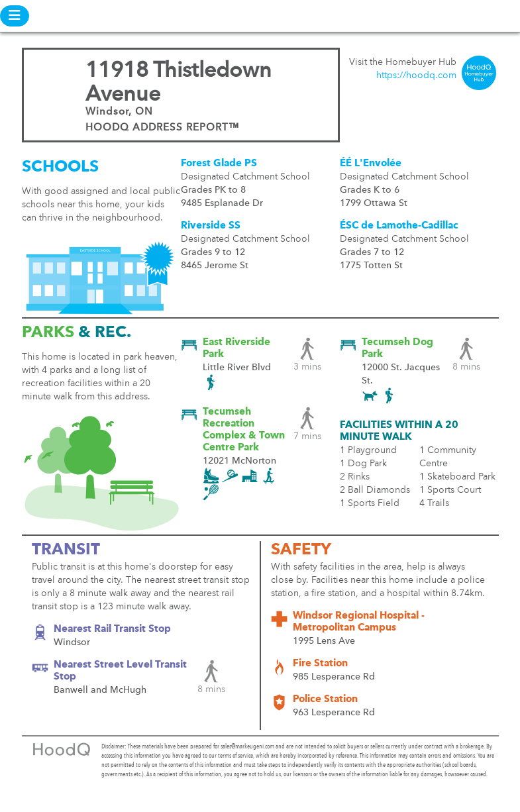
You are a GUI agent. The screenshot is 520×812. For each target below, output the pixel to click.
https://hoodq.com (416, 76)
